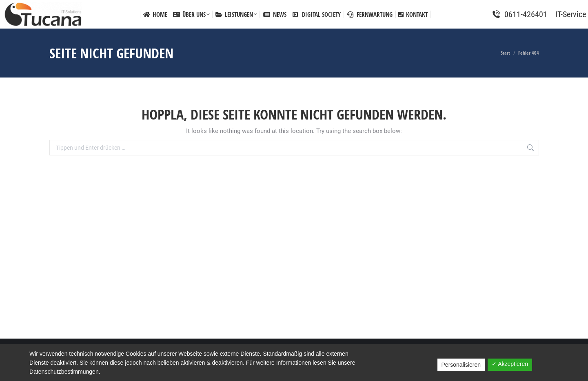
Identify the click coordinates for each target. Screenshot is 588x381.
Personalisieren (461, 365)
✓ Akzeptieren (510, 364)
